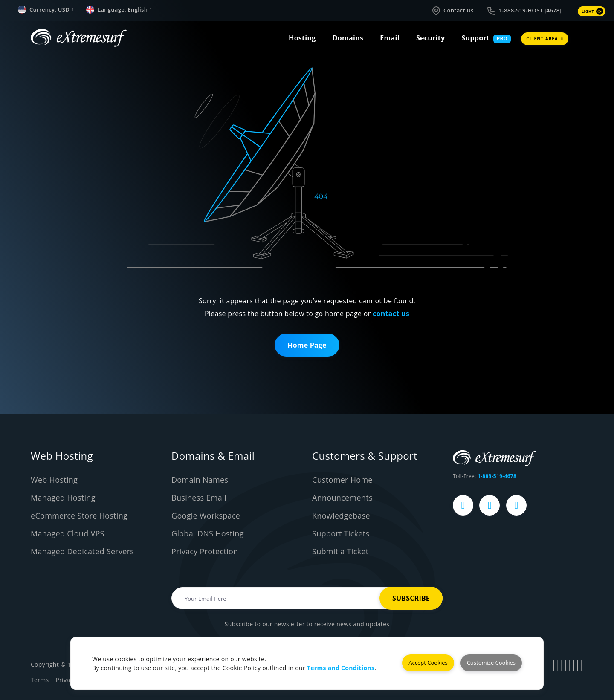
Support (476, 38)
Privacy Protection (205, 551)
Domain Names (200, 480)
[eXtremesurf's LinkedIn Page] (516, 505)
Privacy (66, 680)
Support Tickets (341, 533)
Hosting (302, 38)
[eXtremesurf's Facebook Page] (463, 505)
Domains (348, 38)
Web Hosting (54, 480)
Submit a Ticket (340, 551)
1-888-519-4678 (497, 476)
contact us (391, 314)
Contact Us (452, 11)
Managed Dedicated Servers (82, 551)
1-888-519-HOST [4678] (524, 11)
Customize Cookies (491, 663)
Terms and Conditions (341, 668)
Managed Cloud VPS (68, 533)
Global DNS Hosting (208, 533)
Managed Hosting (63, 498)
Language (119, 10)
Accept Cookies (428, 663)
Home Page (307, 345)
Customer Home (342, 480)
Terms (40, 680)
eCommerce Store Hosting (79, 516)
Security (431, 38)
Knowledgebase (341, 516)
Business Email (199, 498)
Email (390, 38)
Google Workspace (206, 516)
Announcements (342, 498)
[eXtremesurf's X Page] (489, 505)
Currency (46, 10)
